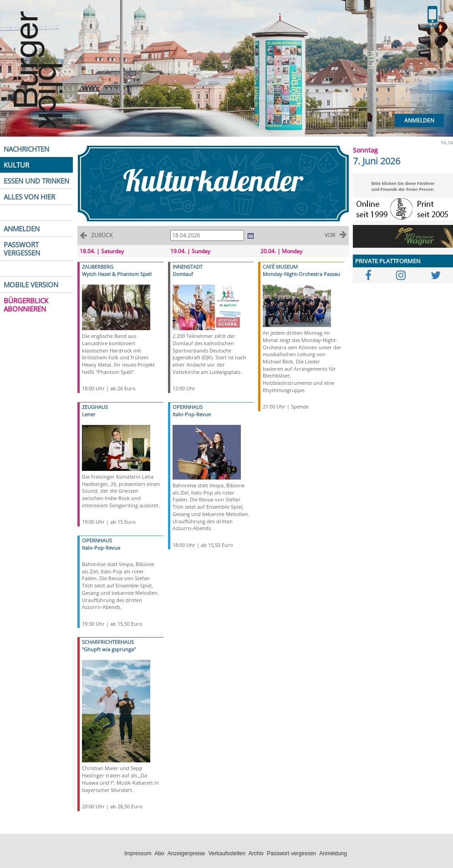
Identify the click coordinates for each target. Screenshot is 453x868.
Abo (159, 853)
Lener (89, 414)
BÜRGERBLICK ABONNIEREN (26, 305)
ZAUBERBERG (98, 267)
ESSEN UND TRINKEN (36, 181)
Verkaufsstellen (226, 853)
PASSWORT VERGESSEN (22, 249)
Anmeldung (333, 853)
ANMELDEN (22, 229)
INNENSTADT (188, 267)
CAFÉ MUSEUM (280, 267)
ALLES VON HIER (29, 197)
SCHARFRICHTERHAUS (108, 642)
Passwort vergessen (291, 853)
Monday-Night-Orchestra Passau (301, 274)
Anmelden (419, 120)
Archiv (256, 853)
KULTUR (16, 165)
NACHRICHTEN (26, 149)
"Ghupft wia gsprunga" (109, 649)
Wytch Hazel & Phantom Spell (117, 274)
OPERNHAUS (97, 540)
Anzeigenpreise (186, 853)
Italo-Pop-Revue (101, 548)
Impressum (138, 853)
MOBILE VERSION (31, 285)
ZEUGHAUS (95, 407)
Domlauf (183, 274)
